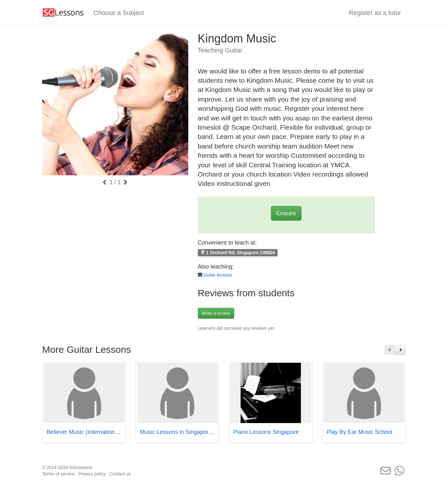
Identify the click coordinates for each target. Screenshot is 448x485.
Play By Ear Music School (360, 432)
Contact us (120, 474)
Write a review (216, 313)
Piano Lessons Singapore (266, 432)
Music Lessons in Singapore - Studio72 (190, 432)
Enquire (286, 213)
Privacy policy (92, 474)
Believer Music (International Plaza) (92, 432)
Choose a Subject (119, 13)
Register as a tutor (375, 13)
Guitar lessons (217, 275)
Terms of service (58, 474)
